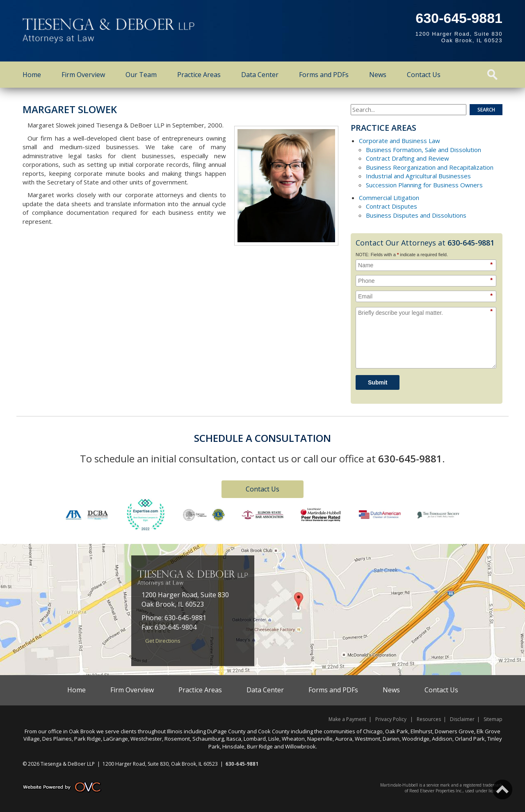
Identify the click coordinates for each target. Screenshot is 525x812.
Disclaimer (462, 719)
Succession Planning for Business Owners (424, 185)
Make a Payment (347, 719)
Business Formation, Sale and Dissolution (423, 150)
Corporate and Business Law (399, 141)
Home (32, 75)
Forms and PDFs (324, 75)
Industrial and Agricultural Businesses (418, 176)
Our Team (141, 75)
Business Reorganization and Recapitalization (430, 167)
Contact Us (424, 75)
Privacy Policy (391, 719)
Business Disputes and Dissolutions (416, 215)
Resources (429, 719)
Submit (378, 382)
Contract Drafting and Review (407, 158)
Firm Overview (83, 75)
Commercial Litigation (389, 198)
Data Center (260, 75)
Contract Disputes (391, 206)
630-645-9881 (459, 18)
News (378, 75)
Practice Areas (199, 75)
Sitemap (493, 719)
